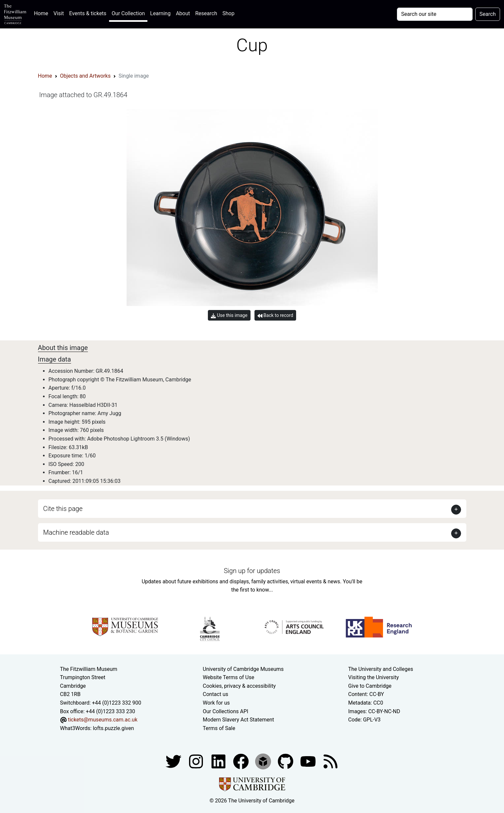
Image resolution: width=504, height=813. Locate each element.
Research (206, 13)
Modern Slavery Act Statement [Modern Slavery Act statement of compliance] (239, 720)
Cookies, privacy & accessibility (239, 686)
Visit (59, 13)
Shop (228, 13)
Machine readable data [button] (76, 532)
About (183, 13)
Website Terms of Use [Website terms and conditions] (229, 677)
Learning (160, 13)
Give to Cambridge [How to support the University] (370, 686)
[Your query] (435, 14)
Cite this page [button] (63, 509)
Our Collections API (226, 711)
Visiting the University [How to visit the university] (374, 677)
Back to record (275, 315)
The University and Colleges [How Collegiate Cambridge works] (381, 669)
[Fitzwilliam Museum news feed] (330, 761)
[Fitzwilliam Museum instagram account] (197, 761)
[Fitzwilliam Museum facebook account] (219, 761)
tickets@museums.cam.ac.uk (102, 720)
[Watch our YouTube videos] (309, 761)
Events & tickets (88, 13)
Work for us (216, 703)
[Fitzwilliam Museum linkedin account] (242, 761)
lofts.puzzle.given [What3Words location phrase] (113, 728)
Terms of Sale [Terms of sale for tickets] (219, 728)
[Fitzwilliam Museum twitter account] (174, 761)
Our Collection (128, 13)
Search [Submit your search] (488, 14)
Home (42, 13)
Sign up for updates (252, 571)
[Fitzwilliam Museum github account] (286, 761)
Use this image (229, 315)
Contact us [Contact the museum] (216, 694)
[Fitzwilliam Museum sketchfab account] (264, 761)
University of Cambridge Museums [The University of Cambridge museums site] (243, 669)
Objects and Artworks (85, 76)
